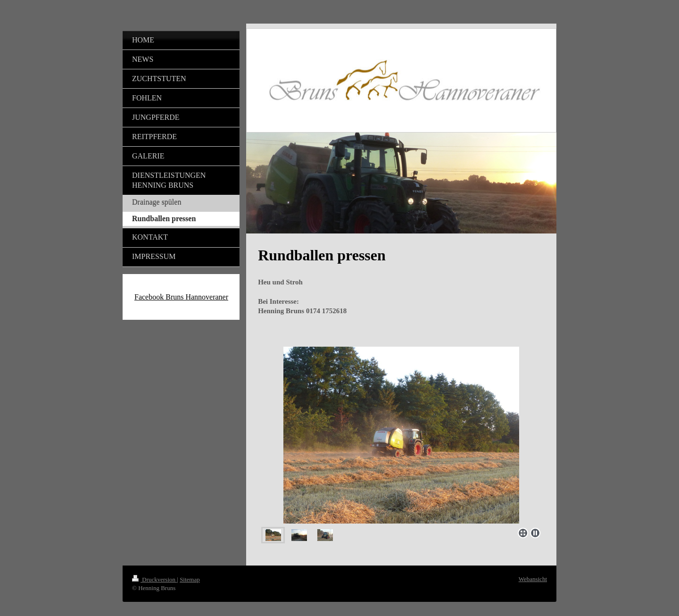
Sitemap (190, 579)
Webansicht (533, 579)
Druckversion (154, 579)
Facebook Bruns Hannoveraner (181, 297)
